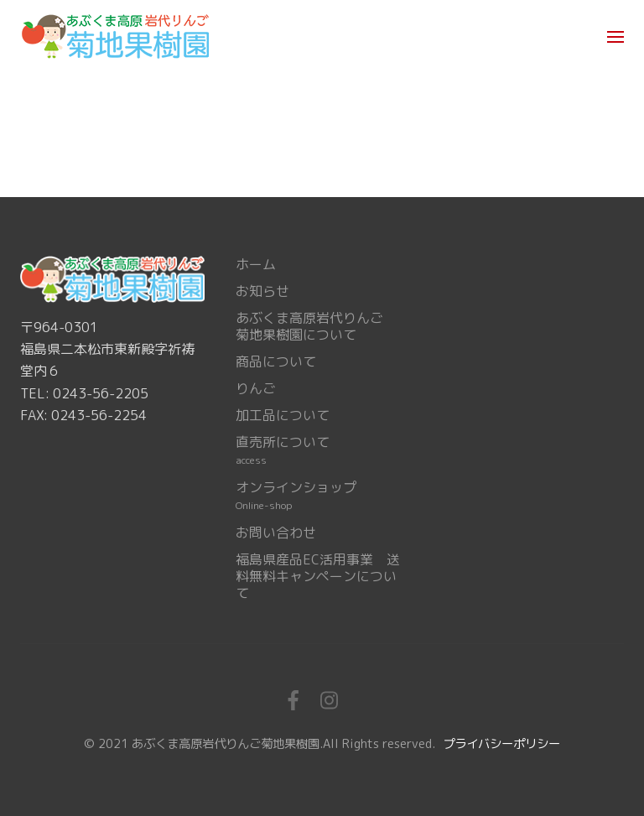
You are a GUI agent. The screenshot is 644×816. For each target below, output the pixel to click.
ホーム (256, 264)
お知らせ (262, 291)
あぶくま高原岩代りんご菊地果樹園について (309, 326)
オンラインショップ (296, 496)
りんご (256, 388)
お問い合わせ (276, 533)
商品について (276, 361)
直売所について (283, 450)
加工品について (283, 415)
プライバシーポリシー (501, 744)
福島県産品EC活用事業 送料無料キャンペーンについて (318, 576)
